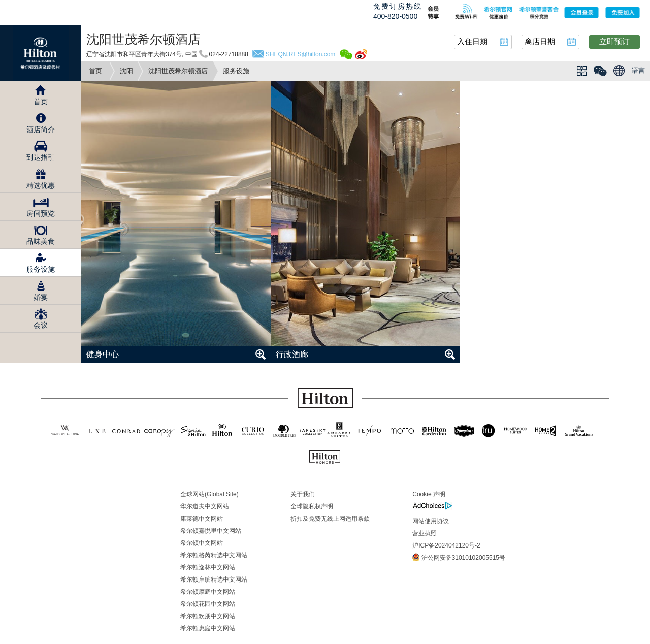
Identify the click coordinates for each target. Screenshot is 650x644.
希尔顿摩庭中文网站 (208, 592)
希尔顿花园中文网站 (208, 604)
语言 (638, 70)
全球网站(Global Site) (209, 494)
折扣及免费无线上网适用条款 (330, 519)
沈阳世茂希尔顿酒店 (178, 71)
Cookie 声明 (429, 494)
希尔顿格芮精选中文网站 (214, 555)
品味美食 (41, 241)
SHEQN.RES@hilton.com (301, 54)
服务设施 (41, 269)
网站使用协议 (431, 521)
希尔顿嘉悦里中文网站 (211, 531)
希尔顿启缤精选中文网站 (214, 579)
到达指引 (41, 157)
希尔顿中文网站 (202, 543)
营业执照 (425, 533)
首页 (95, 71)
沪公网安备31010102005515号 (459, 557)
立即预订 (614, 41)
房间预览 (41, 213)
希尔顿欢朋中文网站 (208, 616)
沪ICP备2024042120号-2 (446, 545)
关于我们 (303, 494)
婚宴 (41, 297)
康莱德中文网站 (202, 519)
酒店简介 (41, 130)
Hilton (41, 53)
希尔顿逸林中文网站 (208, 567)
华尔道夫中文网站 (205, 506)
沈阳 (126, 71)
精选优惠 (41, 185)
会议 (41, 325)
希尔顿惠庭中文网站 (208, 628)
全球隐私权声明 (312, 506)
